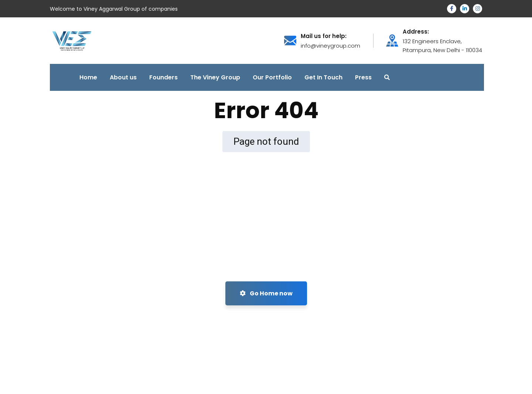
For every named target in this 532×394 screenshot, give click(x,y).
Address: (416, 32)
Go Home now (266, 293)
